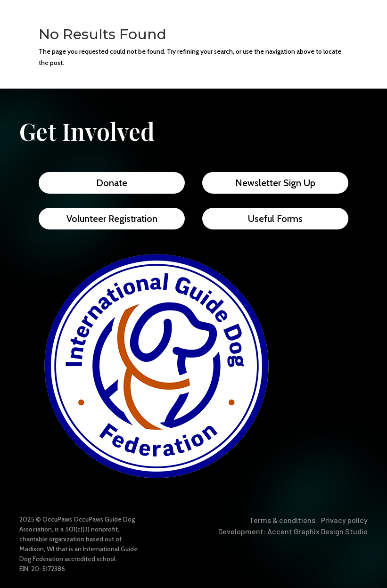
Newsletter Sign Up (275, 183)
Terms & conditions (282, 520)
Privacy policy (344, 520)
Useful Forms (275, 219)
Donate (112, 183)
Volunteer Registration (112, 219)
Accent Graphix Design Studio (317, 531)
